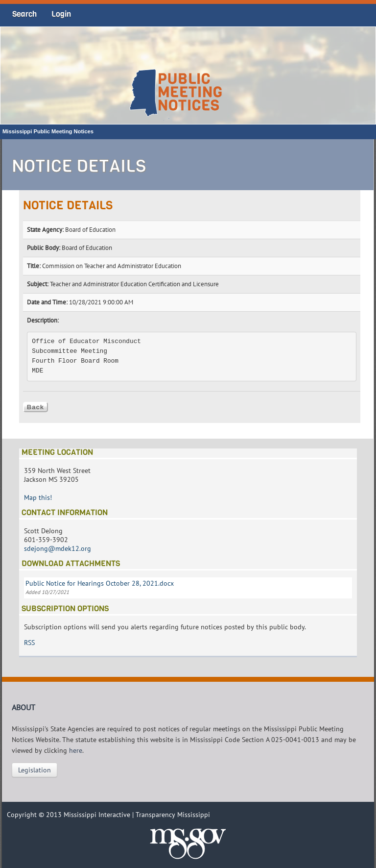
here (76, 750)
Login (61, 14)
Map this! (38, 497)
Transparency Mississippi (173, 815)
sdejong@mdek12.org (58, 548)
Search (24, 14)
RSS (29, 643)
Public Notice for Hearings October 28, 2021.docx (100, 583)
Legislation (35, 770)
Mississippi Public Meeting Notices (48, 131)
